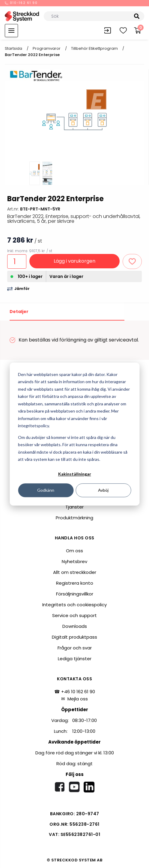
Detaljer (19, 312)
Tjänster (74, 507)
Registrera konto (75, 583)
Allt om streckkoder (75, 572)
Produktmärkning (74, 518)
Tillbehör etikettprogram (94, 48)
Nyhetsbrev (74, 561)
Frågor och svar (75, 648)
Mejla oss (78, 699)
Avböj (103, 490)
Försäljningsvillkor (75, 594)
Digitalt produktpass (74, 637)
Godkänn (46, 490)
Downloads (75, 626)
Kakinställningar (75, 474)
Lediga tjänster (75, 659)
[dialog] (74, 434)
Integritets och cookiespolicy (74, 605)
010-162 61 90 (21, 3)
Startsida (13, 48)
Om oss (74, 551)
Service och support (74, 615)
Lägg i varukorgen (74, 261)
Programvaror (47, 48)
